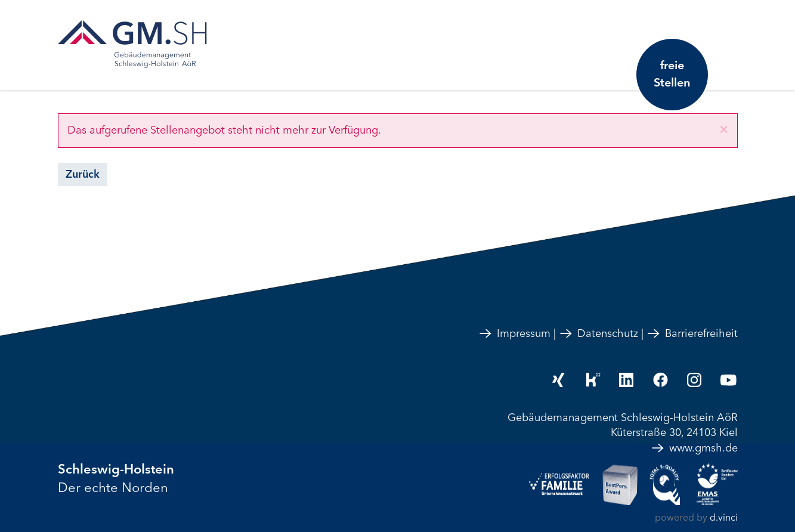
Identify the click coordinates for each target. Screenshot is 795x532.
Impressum (514, 333)
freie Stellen (672, 74)
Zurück (83, 174)
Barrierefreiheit (692, 333)
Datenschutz (598, 333)
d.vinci (724, 518)
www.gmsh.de (694, 448)
